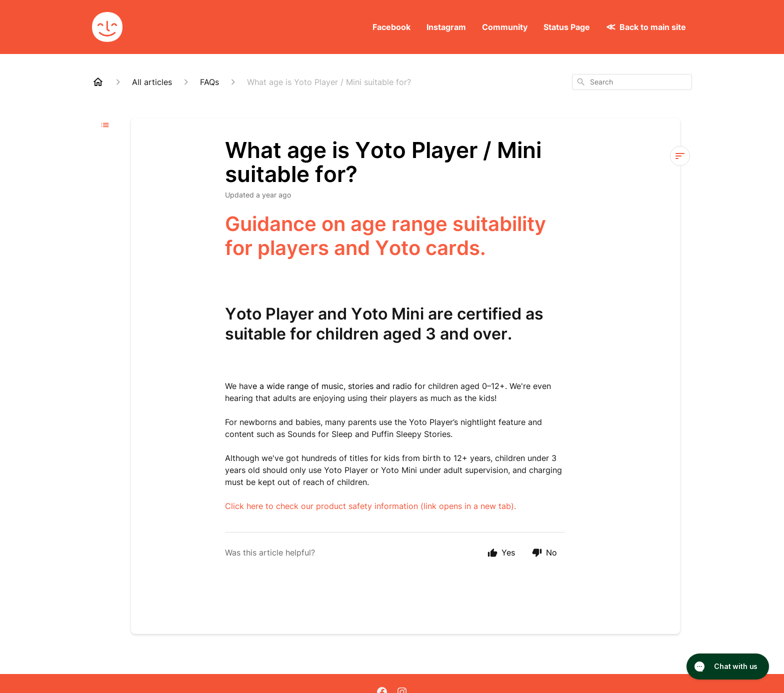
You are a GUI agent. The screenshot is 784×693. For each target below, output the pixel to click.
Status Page (567, 27)
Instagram (446, 27)
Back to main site (653, 27)
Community (505, 27)
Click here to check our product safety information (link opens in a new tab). (370, 506)
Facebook (391, 27)
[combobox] (632, 82)
